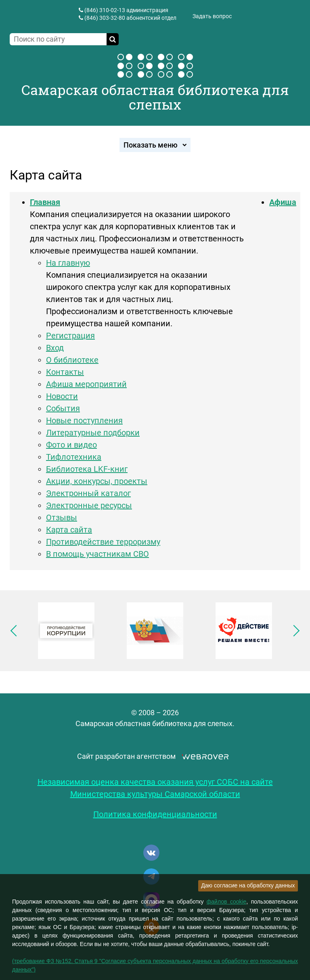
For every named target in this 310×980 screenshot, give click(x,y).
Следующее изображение (294, 631)
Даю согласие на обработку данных (248, 885)
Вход (55, 348)
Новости (62, 396)
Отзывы (62, 517)
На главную (68, 263)
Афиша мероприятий (86, 384)
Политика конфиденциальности (155, 814)
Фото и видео (71, 445)
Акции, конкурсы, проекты (97, 481)
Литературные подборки (93, 433)
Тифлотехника (74, 457)
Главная (45, 202)
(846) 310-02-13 (105, 10)
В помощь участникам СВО (97, 554)
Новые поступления (84, 420)
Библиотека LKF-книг (87, 469)
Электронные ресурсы (89, 505)
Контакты (65, 372)
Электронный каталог (88, 493)
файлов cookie (227, 902)
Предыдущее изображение (16, 631)
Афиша (283, 202)
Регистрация (70, 336)
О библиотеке (72, 360)
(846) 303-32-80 (105, 18)
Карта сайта (69, 530)
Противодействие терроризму (103, 542)
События (63, 408)
